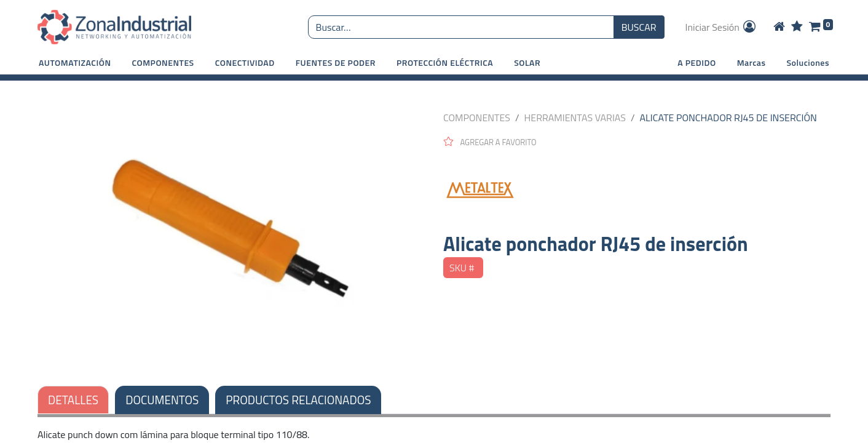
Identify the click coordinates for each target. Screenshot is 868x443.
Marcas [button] (752, 62)
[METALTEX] (637, 190)
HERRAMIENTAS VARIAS (575, 118)
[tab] (298, 400)
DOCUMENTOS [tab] (162, 400)
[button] (75, 62)
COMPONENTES (477, 118)
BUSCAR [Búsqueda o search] (639, 27)
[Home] (779, 27)
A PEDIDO (696, 62)
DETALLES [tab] (73, 400)
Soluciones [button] (808, 62)
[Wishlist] (797, 27)
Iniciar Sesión (722, 27)
